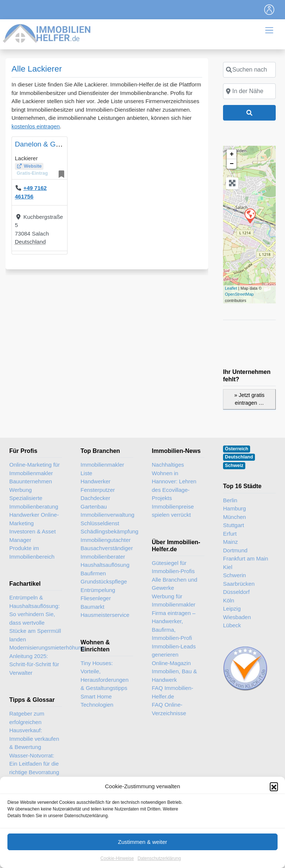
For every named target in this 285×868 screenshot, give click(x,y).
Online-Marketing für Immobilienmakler (35, 469)
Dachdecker (95, 498)
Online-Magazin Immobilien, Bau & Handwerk (174, 671)
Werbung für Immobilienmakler (174, 601)
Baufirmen (93, 573)
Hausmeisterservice (105, 615)
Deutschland (30, 242)
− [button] (232, 164)
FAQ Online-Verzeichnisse (169, 709)
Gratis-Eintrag (32, 173)
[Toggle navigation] (269, 10)
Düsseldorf (236, 592)
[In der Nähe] (249, 91)
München (235, 517)
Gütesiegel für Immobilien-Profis (173, 567)
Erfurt (230, 534)
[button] (274, 823)
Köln (229, 600)
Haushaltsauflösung (105, 565)
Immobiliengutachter (106, 540)
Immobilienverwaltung (107, 515)
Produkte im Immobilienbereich (32, 552)
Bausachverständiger (107, 548)
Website (33, 166)
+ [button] (232, 154)
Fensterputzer (98, 490)
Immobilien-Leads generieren (174, 651)
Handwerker (96, 481)
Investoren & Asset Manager (32, 536)
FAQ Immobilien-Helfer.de (173, 692)
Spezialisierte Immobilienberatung (34, 502)
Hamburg (235, 508)
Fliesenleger (96, 598)
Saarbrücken (239, 584)
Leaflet (231, 288)
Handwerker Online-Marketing (34, 519)
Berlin (230, 500)
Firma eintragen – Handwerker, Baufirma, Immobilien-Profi (174, 626)
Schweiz (234, 466)
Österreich (237, 449)
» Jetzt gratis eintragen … (249, 399)
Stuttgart (234, 525)
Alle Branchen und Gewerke (175, 584)
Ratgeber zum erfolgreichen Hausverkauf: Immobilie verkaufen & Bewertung (34, 730)
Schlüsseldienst (100, 523)
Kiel (228, 567)
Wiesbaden (237, 617)
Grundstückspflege (104, 581)
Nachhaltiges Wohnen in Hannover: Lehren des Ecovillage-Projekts (174, 481)
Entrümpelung (98, 590)
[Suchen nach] (249, 70)
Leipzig (232, 609)
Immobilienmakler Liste (102, 469)
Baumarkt (92, 607)
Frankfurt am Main (246, 558)
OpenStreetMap (239, 294)
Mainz (230, 542)
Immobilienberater (103, 557)
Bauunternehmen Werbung (31, 486)
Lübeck (232, 625)
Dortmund (235, 550)
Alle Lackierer (37, 69)
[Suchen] (249, 113)
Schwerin (235, 575)
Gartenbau (94, 507)
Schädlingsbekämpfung (107, 531)
